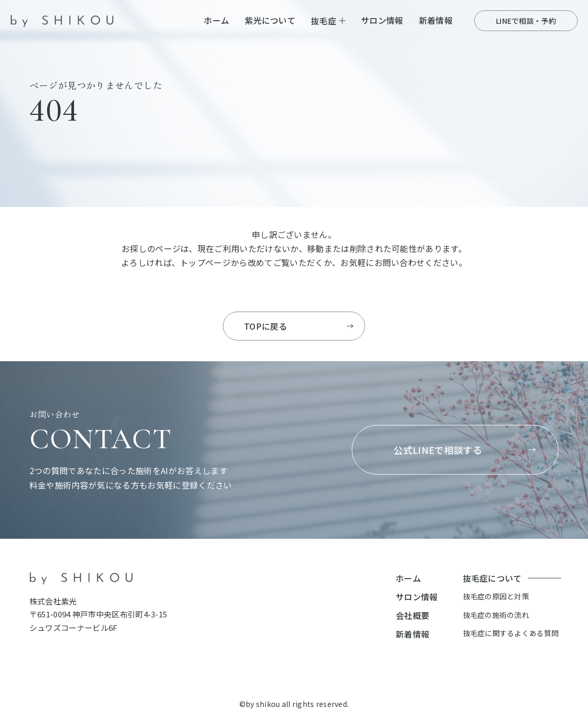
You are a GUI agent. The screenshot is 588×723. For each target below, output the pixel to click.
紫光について (270, 20)
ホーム (216, 20)
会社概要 (412, 615)
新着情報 (436, 20)
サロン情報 (382, 20)
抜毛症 (323, 21)
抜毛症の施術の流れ (496, 615)
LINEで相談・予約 (526, 21)
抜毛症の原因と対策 (496, 596)
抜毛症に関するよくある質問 (511, 633)
